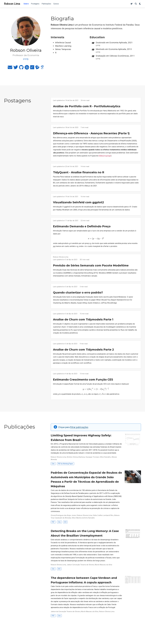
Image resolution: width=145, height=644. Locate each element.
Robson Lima (12, 4)
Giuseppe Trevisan (92, 457)
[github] (21, 68)
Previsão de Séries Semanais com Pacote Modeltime (91, 265)
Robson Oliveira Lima (61, 257)
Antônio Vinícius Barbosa (76, 457)
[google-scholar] (42, 68)
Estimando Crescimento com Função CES (83, 380)
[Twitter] (132, 4)
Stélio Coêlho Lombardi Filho (103, 515)
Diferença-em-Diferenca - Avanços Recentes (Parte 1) (91, 133)
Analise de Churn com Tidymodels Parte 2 (83, 350)
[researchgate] (32, 68)
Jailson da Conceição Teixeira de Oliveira (66, 612)
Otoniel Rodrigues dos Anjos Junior (63, 515)
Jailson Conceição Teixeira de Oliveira (80, 565)
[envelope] (10, 68)
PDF (53, 522)
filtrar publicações (79, 427)
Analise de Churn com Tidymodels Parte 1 (83, 319)
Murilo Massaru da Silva (104, 565)
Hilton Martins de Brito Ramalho (83, 518)
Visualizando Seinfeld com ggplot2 (78, 202)
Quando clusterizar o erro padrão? (78, 293)
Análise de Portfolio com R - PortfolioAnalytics (87, 106)
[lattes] (37, 68)
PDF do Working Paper (65, 464)
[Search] (136, 4)
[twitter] (16, 68)
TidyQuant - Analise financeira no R (79, 172)
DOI (65, 522)
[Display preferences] (140, 4)
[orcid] (27, 68)
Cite (53, 464)
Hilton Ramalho (105, 457)
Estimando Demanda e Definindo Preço (82, 226)
